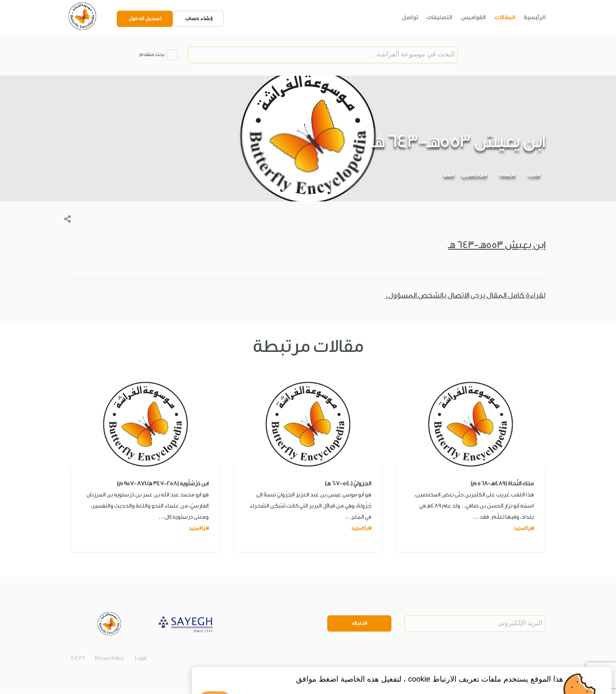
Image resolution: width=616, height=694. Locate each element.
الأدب (535, 175)
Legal (141, 658)
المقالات (505, 17)
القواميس (473, 17)
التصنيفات (440, 17)
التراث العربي (475, 175)
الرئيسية (535, 17)
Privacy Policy (109, 658)
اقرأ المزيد (524, 528)
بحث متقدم (152, 55)
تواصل (410, 17)
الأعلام (508, 175)
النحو (449, 175)
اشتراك (359, 624)
